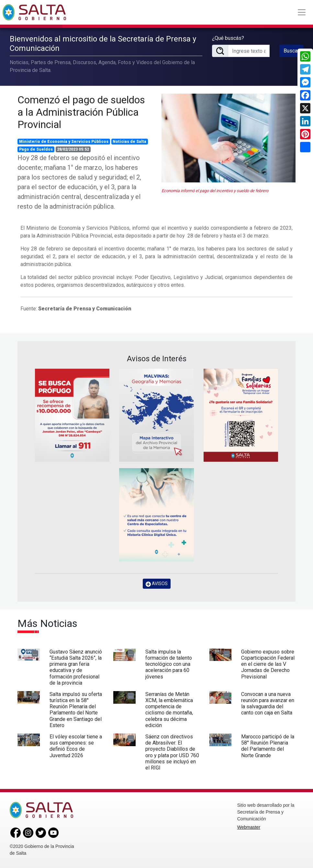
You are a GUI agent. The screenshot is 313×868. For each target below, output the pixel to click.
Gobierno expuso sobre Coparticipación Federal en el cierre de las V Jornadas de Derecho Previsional (268, 664)
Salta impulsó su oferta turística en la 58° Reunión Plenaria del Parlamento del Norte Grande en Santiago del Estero (76, 710)
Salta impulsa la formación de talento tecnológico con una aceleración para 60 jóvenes (169, 664)
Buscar (291, 51)
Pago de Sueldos (36, 149)
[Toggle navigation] (302, 12)
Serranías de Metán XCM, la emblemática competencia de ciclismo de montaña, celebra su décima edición (169, 710)
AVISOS (157, 584)
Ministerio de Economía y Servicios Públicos (64, 142)
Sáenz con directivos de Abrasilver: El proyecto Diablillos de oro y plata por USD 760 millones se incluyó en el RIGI (172, 752)
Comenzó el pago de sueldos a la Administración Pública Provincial (81, 112)
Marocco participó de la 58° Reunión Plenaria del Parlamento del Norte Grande (268, 746)
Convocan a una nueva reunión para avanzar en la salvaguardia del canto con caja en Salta (268, 704)
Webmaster (249, 827)
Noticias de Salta (129, 142)
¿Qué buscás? (228, 38)
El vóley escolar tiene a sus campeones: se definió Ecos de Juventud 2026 (76, 746)
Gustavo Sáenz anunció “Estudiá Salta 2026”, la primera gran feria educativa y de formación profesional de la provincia (76, 667)
